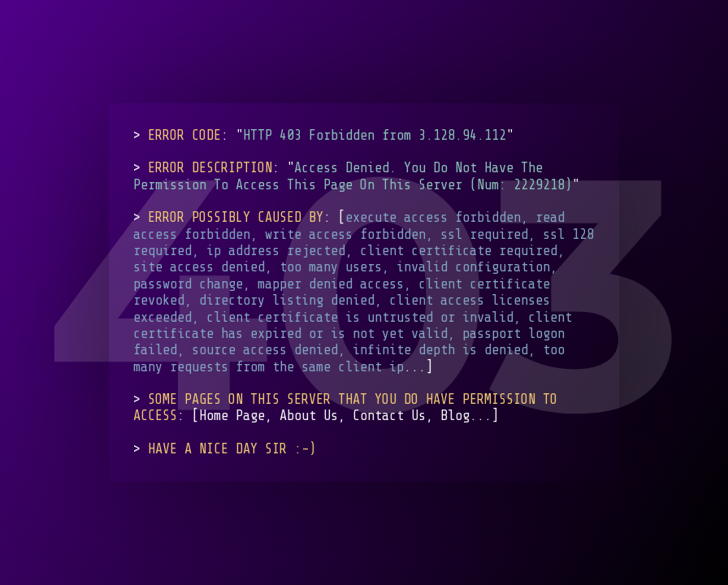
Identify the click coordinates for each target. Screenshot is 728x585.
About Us (309, 416)
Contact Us (389, 416)
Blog (455, 416)
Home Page (232, 416)
